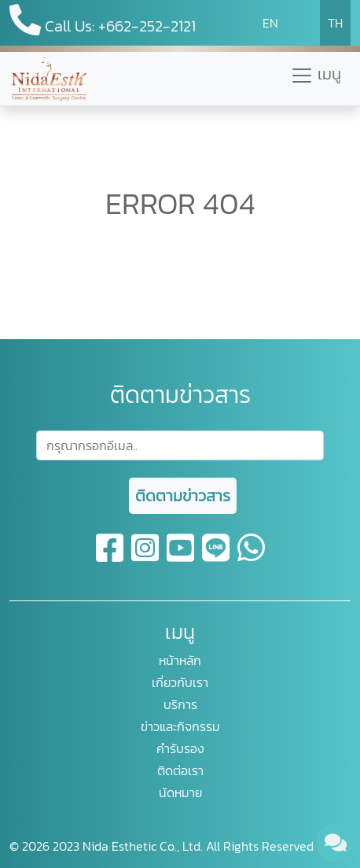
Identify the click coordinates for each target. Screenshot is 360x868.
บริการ (180, 704)
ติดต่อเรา (180, 770)
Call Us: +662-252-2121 (103, 21)
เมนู (316, 75)
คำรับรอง (180, 748)
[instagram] (146, 557)
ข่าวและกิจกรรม (180, 726)
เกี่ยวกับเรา (180, 682)
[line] (217, 557)
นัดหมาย (180, 792)
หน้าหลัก (180, 660)
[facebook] (110, 557)
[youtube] (181, 557)
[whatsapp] (251, 557)
